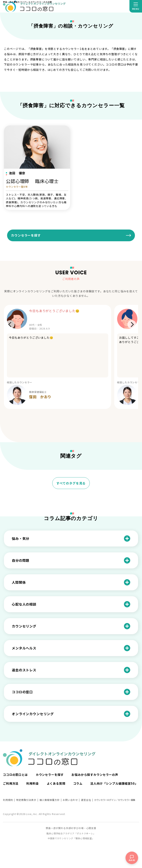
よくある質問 (56, 783)
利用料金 (33, 783)
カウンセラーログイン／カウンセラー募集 (115, 800)
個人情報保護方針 (50, 800)
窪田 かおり (40, 397)
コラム (78, 783)
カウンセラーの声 (106, 775)
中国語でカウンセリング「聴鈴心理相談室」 (71, 838)
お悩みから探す (82, 775)
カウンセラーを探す (26, 235)
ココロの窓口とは (15, 775)
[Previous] (10, 324)
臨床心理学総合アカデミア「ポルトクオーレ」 (71, 833)
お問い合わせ (70, 800)
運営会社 (86, 800)
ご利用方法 (11, 783)
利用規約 (8, 800)
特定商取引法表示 (26, 800)
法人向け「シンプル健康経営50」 (114, 783)
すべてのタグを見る (71, 483)
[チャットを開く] (132, 858)
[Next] (132, 324)
